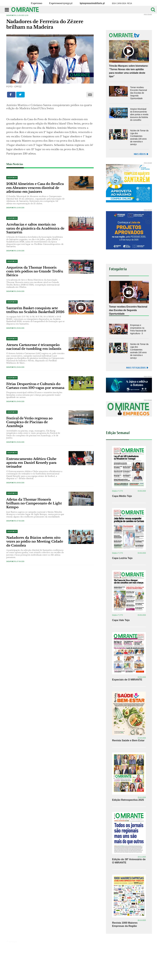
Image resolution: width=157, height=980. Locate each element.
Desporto (11, 15)
